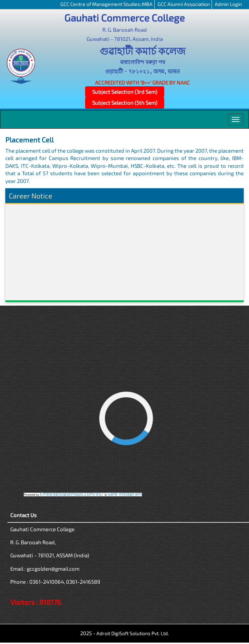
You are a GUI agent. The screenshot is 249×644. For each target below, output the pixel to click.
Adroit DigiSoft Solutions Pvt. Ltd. (133, 633)
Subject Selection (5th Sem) (125, 103)
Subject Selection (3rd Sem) (125, 92)
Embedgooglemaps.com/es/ (72, 494)
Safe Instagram (125, 494)
